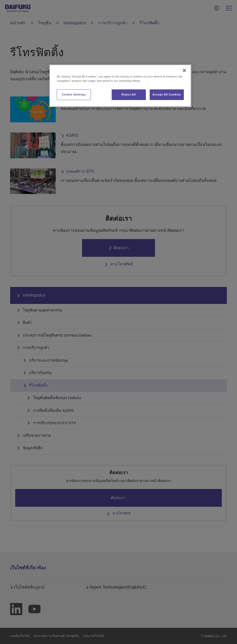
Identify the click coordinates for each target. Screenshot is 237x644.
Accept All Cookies (167, 94)
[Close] (184, 70)
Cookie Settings (74, 94)
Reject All (129, 94)
